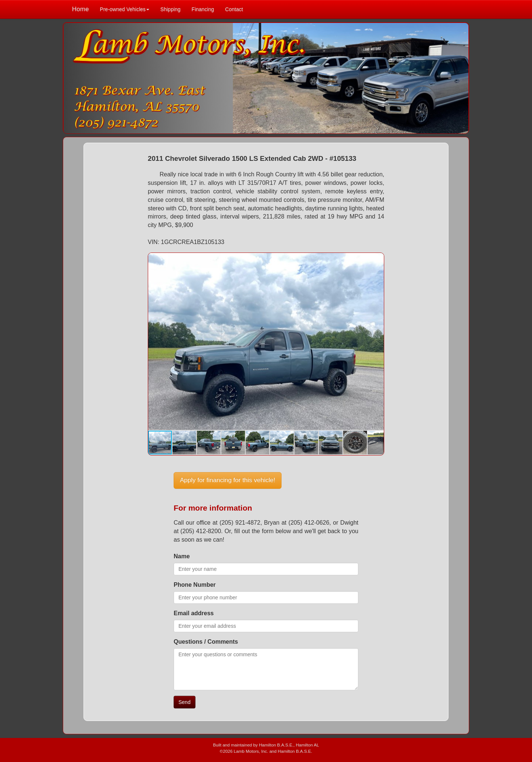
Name (182, 556)
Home (80, 9)
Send (185, 702)
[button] (377, 260)
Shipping (170, 9)
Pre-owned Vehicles (125, 9)
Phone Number (195, 585)
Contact (234, 9)
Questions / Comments (206, 642)
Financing (203, 9)
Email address (194, 613)
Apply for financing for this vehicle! (228, 480)
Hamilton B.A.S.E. (276, 745)
